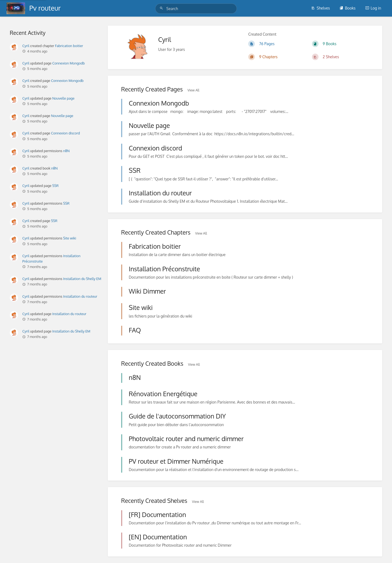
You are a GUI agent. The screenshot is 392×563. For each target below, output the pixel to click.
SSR (55, 186)
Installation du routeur (80, 296)
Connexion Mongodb (69, 63)
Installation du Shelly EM (82, 279)
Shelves (321, 8)
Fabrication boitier (69, 46)
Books (347, 8)
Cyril (26, 46)
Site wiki (70, 238)
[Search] (162, 8)
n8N (66, 151)
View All (193, 90)
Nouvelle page (63, 98)
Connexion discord (66, 133)
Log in (373, 8)
